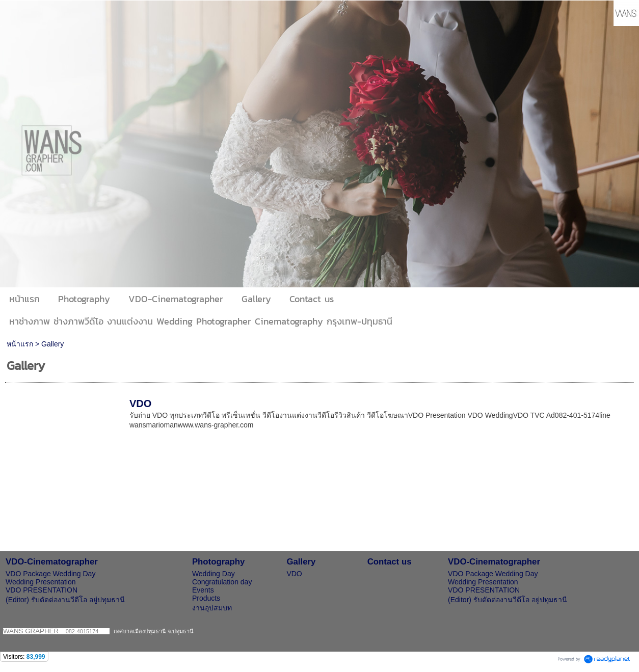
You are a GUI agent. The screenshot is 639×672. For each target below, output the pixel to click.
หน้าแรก (20, 344)
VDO (140, 404)
